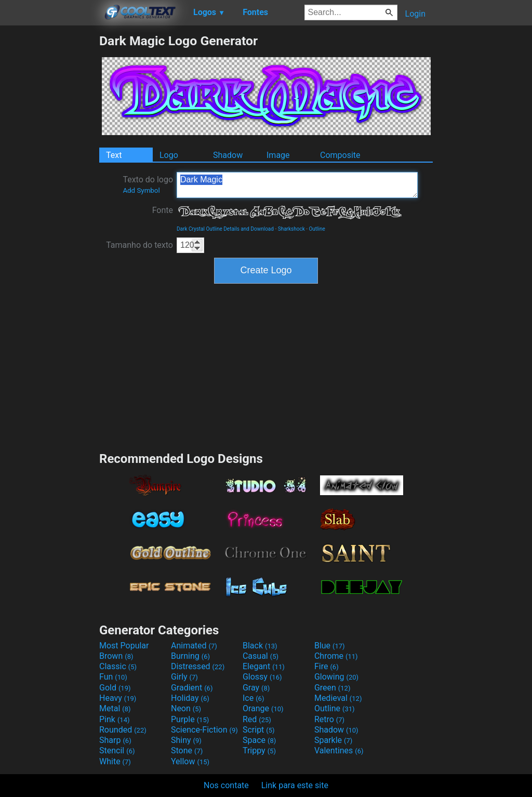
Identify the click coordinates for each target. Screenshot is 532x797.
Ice (253, 698)
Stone (187, 750)
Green (332, 688)
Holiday (190, 698)
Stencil (117, 750)
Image (278, 155)
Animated (194, 646)
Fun (113, 677)
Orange (263, 708)
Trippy (259, 750)
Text (114, 155)
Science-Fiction (204, 730)
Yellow (190, 761)
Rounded (123, 730)
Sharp (115, 740)
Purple (190, 719)
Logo (169, 155)
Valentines (339, 750)
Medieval (338, 698)
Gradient (192, 688)
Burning (190, 656)
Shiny (186, 740)
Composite (340, 155)
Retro (329, 719)
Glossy (262, 677)
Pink (115, 719)
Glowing (336, 677)
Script (259, 730)
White (115, 761)
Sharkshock (291, 229)
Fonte (163, 210)
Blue (330, 646)
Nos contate (226, 785)
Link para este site (295, 785)
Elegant (264, 666)
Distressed (198, 666)
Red (257, 719)
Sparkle (333, 740)
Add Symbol (141, 190)
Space (259, 740)
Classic (118, 666)
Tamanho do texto (139, 245)
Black (260, 646)
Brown (116, 656)
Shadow (228, 155)
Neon (186, 708)
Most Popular (124, 646)
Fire (327, 666)
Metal (115, 708)
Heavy (118, 698)
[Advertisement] (49, 189)
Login (415, 14)
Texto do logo (148, 184)
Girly (184, 677)
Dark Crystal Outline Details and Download (225, 229)
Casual (261, 656)
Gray (256, 688)
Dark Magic (297, 185)
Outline (317, 229)
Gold (115, 688)
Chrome (336, 656)
